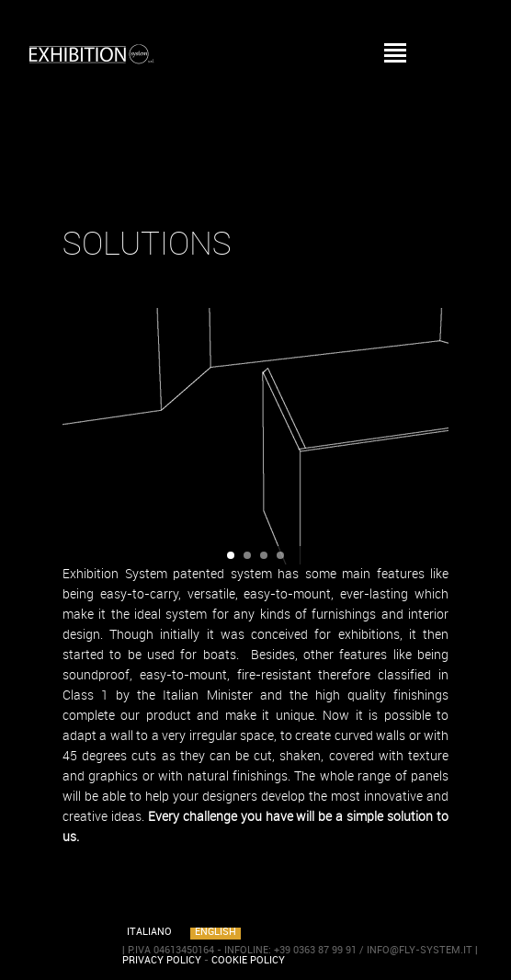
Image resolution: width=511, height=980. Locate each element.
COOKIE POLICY (248, 961)
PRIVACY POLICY (162, 961)
